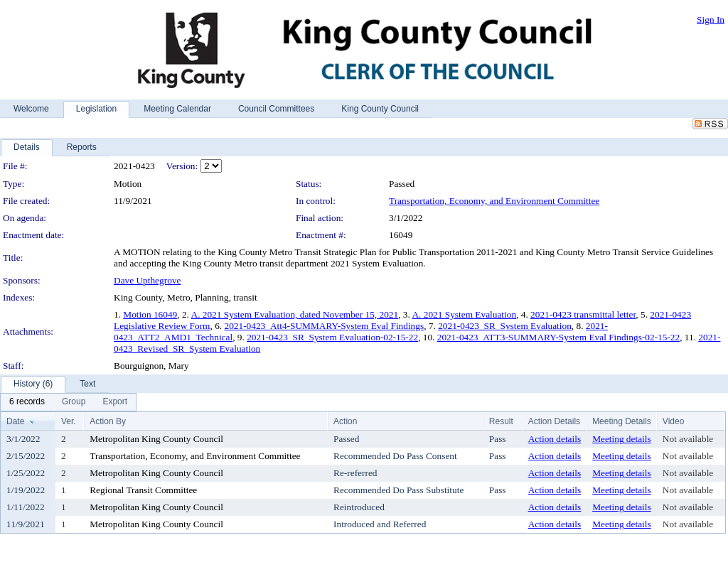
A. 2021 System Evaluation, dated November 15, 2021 (295, 314)
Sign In (711, 20)
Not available (688, 439)
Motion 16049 (150, 314)
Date (15, 421)
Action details (555, 439)
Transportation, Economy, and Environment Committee (494, 201)
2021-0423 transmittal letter (583, 314)
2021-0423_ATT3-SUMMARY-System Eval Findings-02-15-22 (558, 337)
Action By (108, 421)
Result (501, 421)
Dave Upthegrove (147, 280)
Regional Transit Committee (143, 490)
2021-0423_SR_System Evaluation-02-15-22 (332, 337)
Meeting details (622, 439)
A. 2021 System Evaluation (464, 314)
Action (345, 421)
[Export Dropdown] (115, 402)
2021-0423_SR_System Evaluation (505, 326)
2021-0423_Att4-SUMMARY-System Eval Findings (324, 326)
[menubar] (68, 402)
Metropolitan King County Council (156, 439)
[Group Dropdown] (74, 402)
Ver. (69, 421)
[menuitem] (27, 402)
